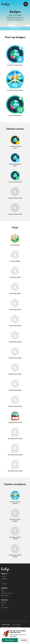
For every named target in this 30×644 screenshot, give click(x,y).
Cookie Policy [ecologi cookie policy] (5, 627)
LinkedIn (4, 576)
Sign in (3, 591)
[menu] (26, 4)
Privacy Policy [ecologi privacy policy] (17, 624)
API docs (4, 602)
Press (3, 605)
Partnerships (5, 596)
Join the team (5, 608)
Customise (24, 640)
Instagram (4, 579)
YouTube (4, 584)
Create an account (7, 593)
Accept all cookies (10, 640)
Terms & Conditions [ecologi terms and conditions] (16, 627)
